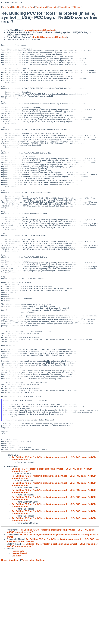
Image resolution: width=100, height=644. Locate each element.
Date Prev (6, 7)
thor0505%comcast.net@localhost (50, 37)
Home (4, 641)
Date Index (53, 7)
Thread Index (65, 7)
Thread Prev (29, 7)
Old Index (77, 7)
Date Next (17, 7)
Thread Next (41, 7)
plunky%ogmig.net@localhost (40, 30)
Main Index (14, 641)
